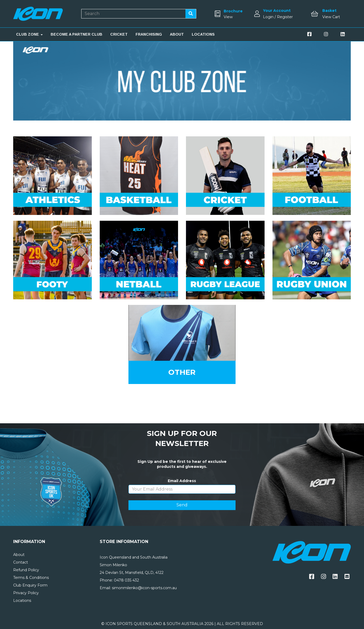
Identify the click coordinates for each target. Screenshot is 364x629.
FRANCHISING (149, 34)
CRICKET (119, 34)
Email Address (182, 481)
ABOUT (177, 34)
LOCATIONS (203, 34)
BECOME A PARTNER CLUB (76, 34)
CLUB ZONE (29, 34)
